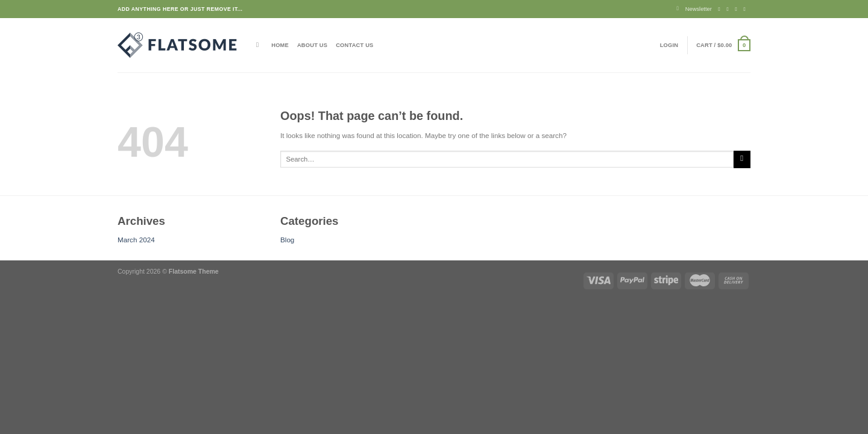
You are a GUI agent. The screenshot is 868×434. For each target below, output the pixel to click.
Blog (287, 240)
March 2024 (136, 240)
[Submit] (742, 159)
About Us (312, 45)
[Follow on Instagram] (730, 9)
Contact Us (354, 45)
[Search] (259, 45)
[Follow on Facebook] (721, 9)
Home (280, 45)
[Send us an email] (747, 9)
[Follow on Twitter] (738, 9)
